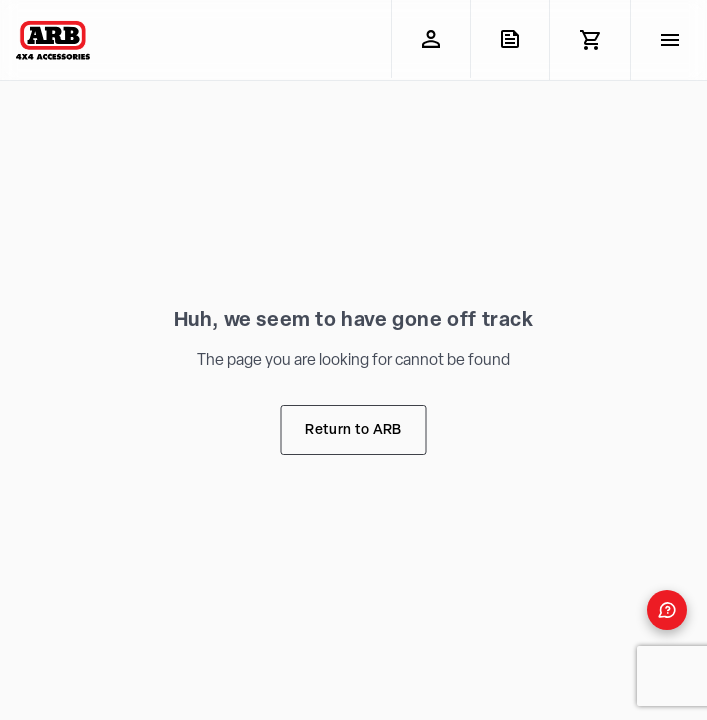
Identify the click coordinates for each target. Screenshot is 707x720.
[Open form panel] (667, 610)
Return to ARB (353, 430)
